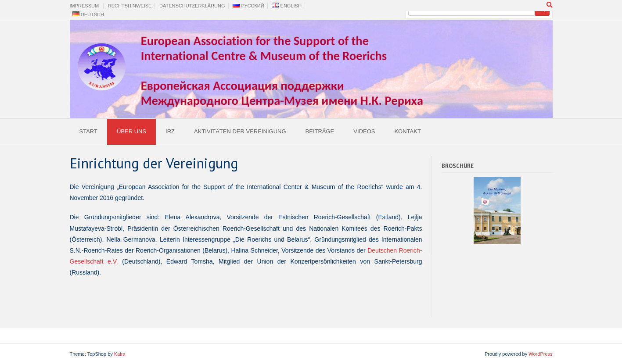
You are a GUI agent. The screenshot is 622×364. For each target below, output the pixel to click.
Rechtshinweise (130, 6)
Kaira (120, 354)
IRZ (170, 131)
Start (88, 131)
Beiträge (320, 131)
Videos (364, 131)
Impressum (84, 6)
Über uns (131, 131)
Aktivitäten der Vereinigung (240, 131)
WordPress (540, 354)
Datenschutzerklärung (192, 6)
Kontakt (407, 131)
